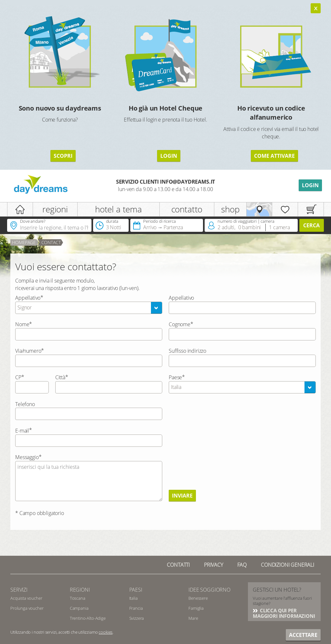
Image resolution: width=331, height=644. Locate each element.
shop (230, 209)
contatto (187, 209)
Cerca (311, 225)
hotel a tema (118, 209)
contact (51, 242)
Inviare (182, 496)
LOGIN (169, 156)
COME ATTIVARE (274, 156)
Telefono (25, 404)
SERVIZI (19, 590)
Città (60, 377)
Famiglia (196, 608)
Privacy (214, 565)
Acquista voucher (26, 598)
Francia (136, 608)
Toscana (78, 598)
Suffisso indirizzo (187, 351)
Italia (133, 598)
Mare (193, 618)
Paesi (136, 590)
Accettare (303, 635)
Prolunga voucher (27, 608)
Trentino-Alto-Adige (88, 618)
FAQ (242, 565)
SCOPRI (63, 156)
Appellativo (28, 298)
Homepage (24, 242)
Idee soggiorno (209, 590)
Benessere (198, 598)
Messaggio (27, 457)
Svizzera (137, 618)
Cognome (180, 324)
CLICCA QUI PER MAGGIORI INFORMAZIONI (284, 613)
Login (310, 185)
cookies (106, 632)
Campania (79, 608)
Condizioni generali (288, 565)
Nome (22, 324)
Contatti (178, 565)
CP (18, 377)
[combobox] (89, 308)
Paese (175, 377)
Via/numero (28, 351)
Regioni (80, 590)
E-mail (22, 431)
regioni (55, 209)
